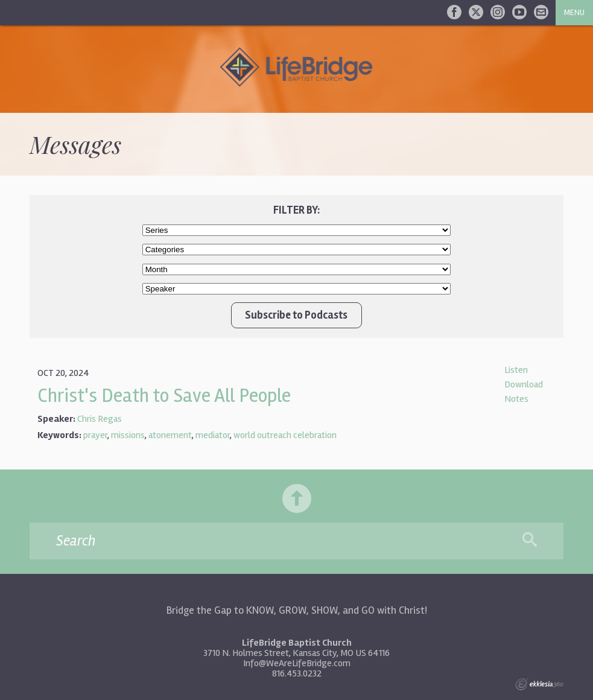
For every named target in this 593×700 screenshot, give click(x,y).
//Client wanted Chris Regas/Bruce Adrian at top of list (297, 289)
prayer (95, 435)
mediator (213, 435)
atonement (170, 435)
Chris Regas (100, 419)
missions (128, 435)
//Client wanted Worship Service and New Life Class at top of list (297, 250)
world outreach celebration (285, 435)
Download (524, 384)
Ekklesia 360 (539, 684)
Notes (516, 399)
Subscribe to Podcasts (296, 315)
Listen (516, 370)
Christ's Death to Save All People (164, 396)
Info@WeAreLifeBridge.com (297, 663)
